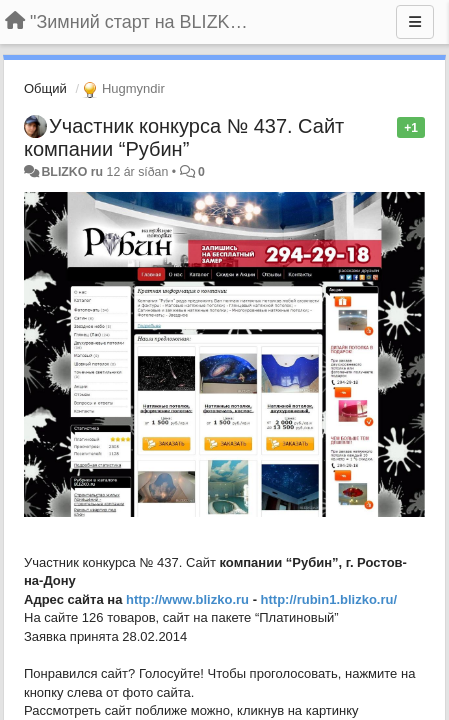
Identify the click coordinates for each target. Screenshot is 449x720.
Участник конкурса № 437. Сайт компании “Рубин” (184, 137)
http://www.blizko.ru (187, 599)
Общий (45, 88)
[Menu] (415, 22)
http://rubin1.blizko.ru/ (329, 599)
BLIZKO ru (73, 172)
